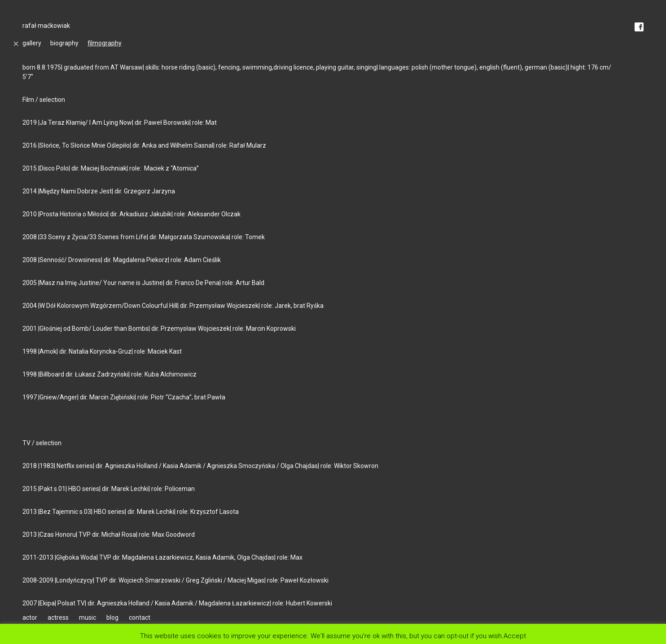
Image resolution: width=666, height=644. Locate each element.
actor (30, 618)
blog (112, 618)
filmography (105, 43)
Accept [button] (515, 636)
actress (58, 618)
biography (64, 43)
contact (140, 618)
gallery (32, 43)
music (88, 618)
